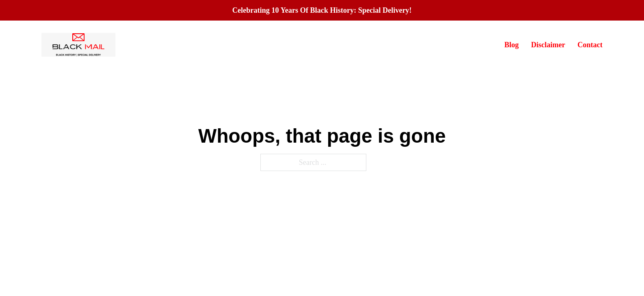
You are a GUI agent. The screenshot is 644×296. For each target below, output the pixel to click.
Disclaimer (548, 45)
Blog (512, 45)
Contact (590, 45)
